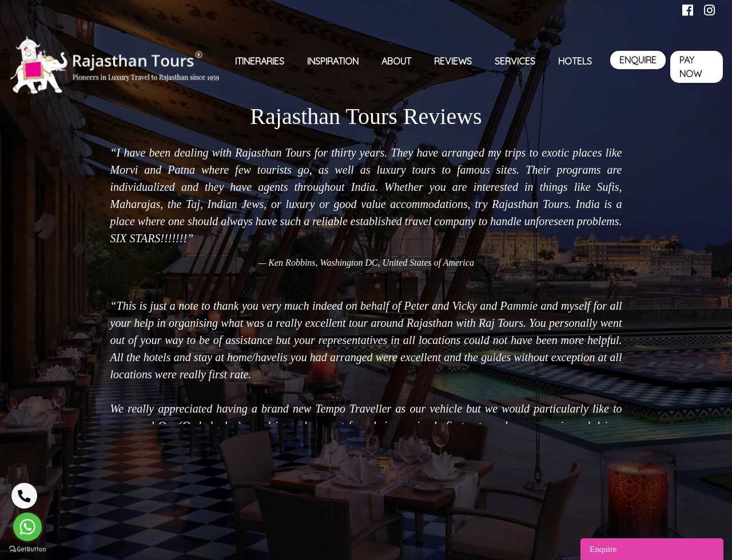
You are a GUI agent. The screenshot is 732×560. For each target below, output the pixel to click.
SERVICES (515, 61)
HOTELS (575, 61)
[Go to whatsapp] (27, 527)
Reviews (453, 61)
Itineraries (260, 61)
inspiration (333, 61)
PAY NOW (691, 67)
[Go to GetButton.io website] (27, 549)
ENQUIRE (638, 60)
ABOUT (396, 61)
